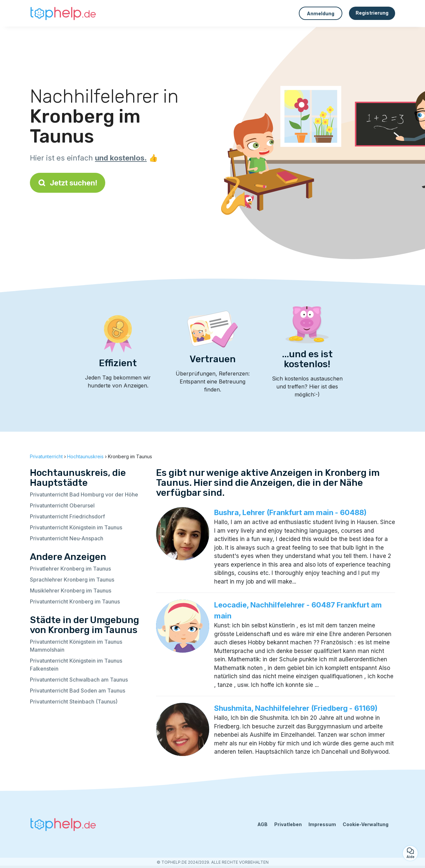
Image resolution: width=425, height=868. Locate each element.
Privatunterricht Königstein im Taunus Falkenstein (76, 665)
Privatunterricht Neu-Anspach (67, 538)
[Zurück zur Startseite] (63, 13)
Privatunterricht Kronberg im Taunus (75, 601)
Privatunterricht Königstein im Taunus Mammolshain (76, 646)
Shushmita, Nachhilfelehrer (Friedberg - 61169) (296, 708)
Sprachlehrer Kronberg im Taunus (72, 580)
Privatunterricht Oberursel (62, 505)
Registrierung (372, 13)
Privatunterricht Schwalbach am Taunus (79, 680)
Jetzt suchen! (68, 183)
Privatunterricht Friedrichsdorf (67, 516)
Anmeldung (321, 13)
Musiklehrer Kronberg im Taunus (71, 591)
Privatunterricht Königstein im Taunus (76, 527)
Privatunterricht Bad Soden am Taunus (78, 691)
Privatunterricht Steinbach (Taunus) (74, 702)
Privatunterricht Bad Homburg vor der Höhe (84, 494)
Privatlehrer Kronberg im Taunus (70, 569)
